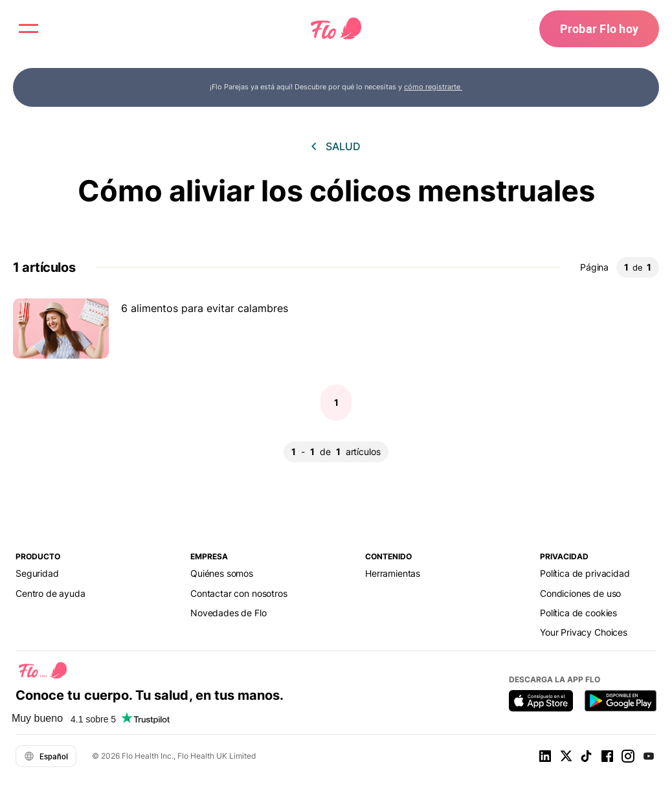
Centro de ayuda (50, 593)
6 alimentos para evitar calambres (205, 308)
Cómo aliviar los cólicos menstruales (336, 191)
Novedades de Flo (229, 613)
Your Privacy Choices (584, 632)
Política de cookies (578, 613)
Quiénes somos (222, 573)
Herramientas (393, 573)
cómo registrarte (433, 87)
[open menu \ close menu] (28, 28)
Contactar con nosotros (239, 593)
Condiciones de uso (580, 593)
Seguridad (37, 573)
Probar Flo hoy (599, 28)
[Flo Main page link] (336, 29)
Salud (343, 146)
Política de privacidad (585, 573)
